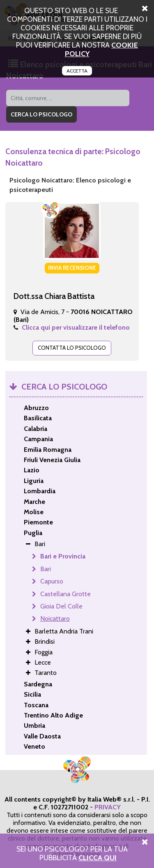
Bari (46, 569)
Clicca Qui (98, 858)
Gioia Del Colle (61, 606)
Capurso (52, 581)
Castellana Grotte (66, 594)
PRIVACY (108, 807)
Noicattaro (55, 619)
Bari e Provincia (63, 556)
